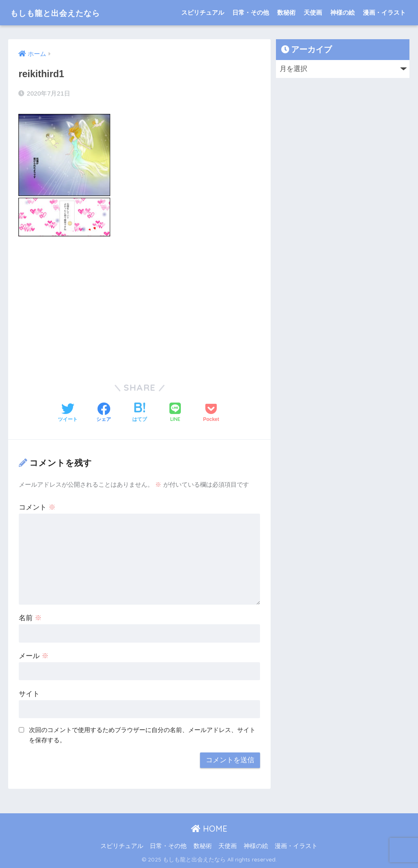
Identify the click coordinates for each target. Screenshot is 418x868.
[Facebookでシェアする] (104, 413)
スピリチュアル (203, 12)
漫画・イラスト (384, 12)
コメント (37, 507)
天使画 (313, 12)
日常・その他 (251, 12)
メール (34, 656)
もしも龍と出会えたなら (66, 12)
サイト (29, 694)
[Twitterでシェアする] (68, 413)
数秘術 (286, 12)
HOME (209, 829)
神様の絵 (342, 12)
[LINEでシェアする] (175, 413)
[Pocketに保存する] (211, 413)
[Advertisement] (139, 304)
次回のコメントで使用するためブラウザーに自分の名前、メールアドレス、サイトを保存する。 (142, 735)
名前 (30, 618)
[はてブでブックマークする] (140, 413)
